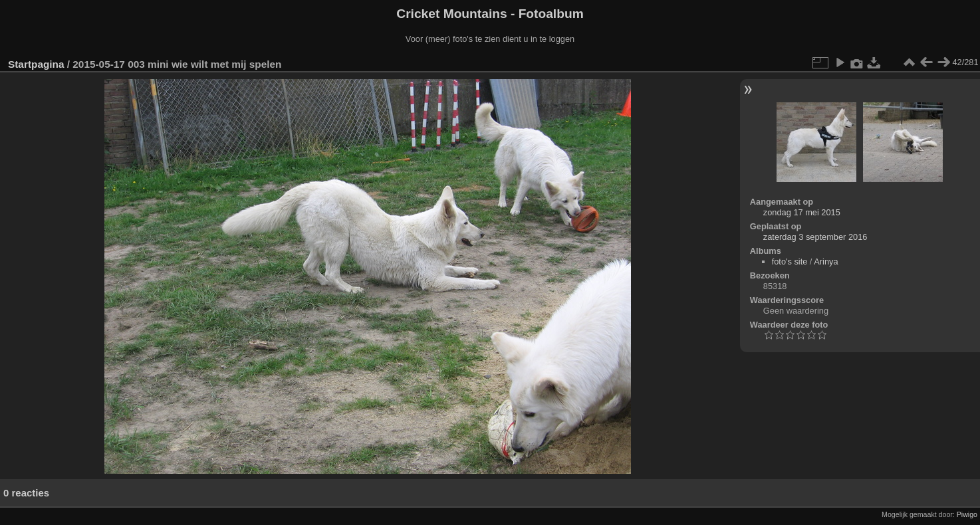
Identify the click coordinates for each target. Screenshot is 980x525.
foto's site (790, 262)
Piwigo (967, 514)
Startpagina (36, 64)
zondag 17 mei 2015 (802, 212)
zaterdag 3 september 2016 (815, 237)
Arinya (826, 262)
